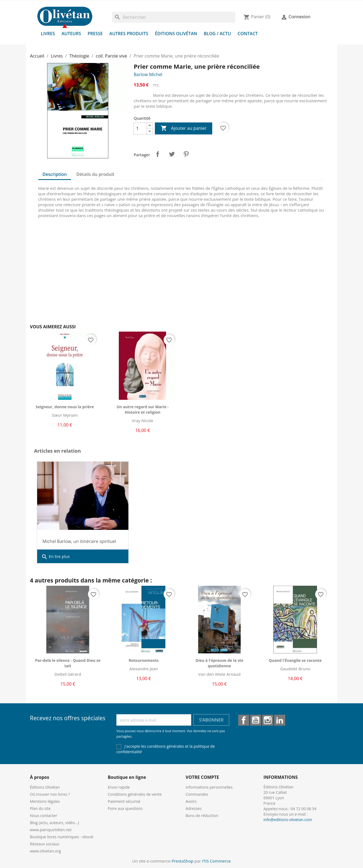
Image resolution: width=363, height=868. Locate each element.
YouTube (256, 720)
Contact (248, 34)
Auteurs (71, 34)
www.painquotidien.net (51, 830)
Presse (95, 34)
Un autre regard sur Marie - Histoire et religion (143, 409)
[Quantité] (140, 128)
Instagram (268, 720)
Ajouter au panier (184, 128)
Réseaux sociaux (45, 844)
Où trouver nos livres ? (50, 794)
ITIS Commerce (216, 861)
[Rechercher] (174, 17)
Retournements (144, 660)
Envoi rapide (119, 787)
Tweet (172, 154)
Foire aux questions (125, 808)
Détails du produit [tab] (95, 174)
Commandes (197, 794)
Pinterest (186, 154)
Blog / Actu (217, 34)
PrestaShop (182, 861)
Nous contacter (44, 816)
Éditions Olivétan (176, 34)
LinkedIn (280, 720)
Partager (158, 154)
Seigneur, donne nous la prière (65, 407)
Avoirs (191, 801)
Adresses (194, 808)
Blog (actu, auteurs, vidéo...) (55, 823)
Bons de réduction (202, 816)
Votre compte (202, 777)
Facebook (244, 720)
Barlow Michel (148, 74)
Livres (48, 34)
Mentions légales (45, 801)
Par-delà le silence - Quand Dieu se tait (68, 663)
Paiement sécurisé (124, 801)
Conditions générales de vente (135, 794)
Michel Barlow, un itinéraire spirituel (79, 541)
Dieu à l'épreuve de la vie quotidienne (219, 663)
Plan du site (40, 808)
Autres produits (129, 34)
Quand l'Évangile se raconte (295, 660)
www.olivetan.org (45, 851)
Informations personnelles (209, 787)
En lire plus (56, 557)
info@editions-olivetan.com (288, 820)
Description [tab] (55, 174)
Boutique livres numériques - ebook (62, 837)
